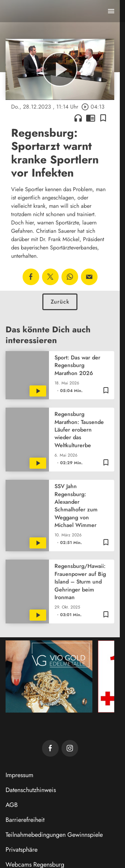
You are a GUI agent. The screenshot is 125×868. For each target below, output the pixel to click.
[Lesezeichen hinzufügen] (103, 118)
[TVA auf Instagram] (70, 748)
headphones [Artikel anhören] (78, 118)
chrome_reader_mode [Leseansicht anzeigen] (91, 118)
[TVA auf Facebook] (50, 748)
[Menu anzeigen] (111, 11)
